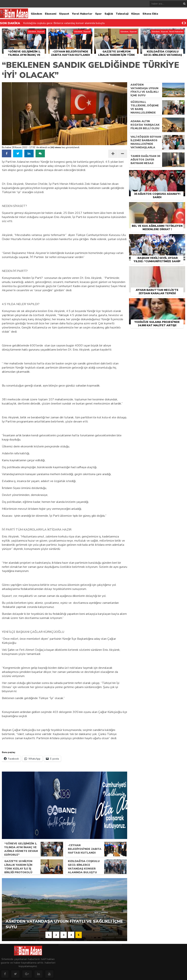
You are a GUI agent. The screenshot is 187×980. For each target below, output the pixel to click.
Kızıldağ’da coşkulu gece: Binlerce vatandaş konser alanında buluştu (64, 25)
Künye (135, 14)
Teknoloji (122, 14)
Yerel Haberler (82, 14)
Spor (98, 14)
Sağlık (109, 14)
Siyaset (64, 14)
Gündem (36, 14)
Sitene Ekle (150, 14)
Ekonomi (51, 14)
